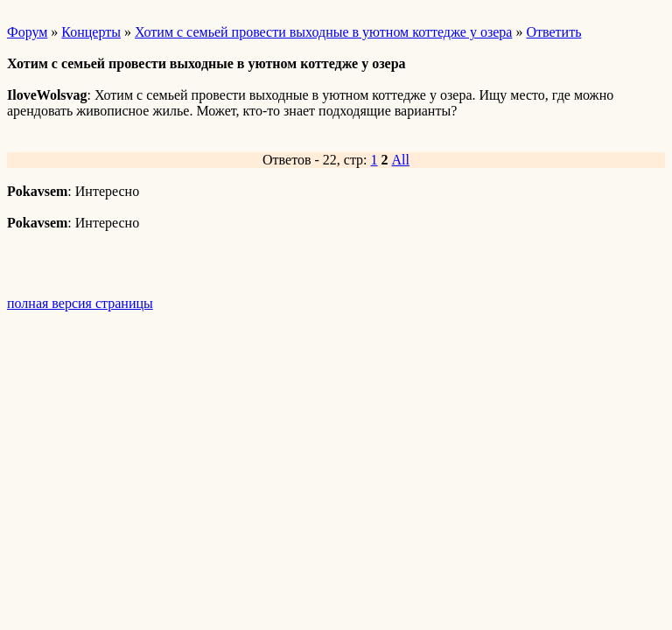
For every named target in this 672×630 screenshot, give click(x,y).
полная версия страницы (80, 303)
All (401, 160)
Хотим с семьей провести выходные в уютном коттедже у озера (323, 32)
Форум (27, 32)
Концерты (91, 32)
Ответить (553, 32)
